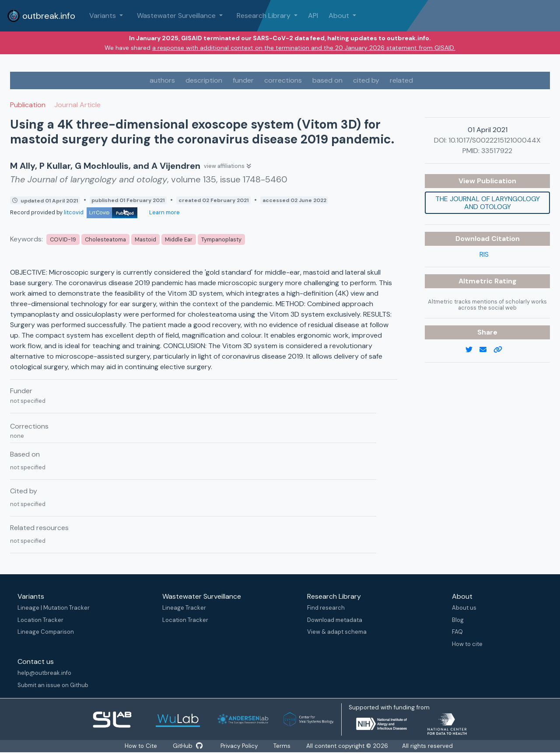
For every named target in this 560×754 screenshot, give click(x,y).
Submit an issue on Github (53, 685)
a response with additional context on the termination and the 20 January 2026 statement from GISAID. (304, 48)
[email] (486, 350)
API (313, 16)
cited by (366, 80)
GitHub (188, 746)
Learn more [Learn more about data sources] (164, 212)
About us (464, 608)
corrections (283, 80)
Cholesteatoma (105, 239)
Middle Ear (179, 239)
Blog (458, 620)
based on (327, 80)
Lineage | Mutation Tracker (54, 608)
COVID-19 (63, 239)
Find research (326, 608)
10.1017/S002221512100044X (495, 140)
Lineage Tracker (184, 608)
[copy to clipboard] (501, 350)
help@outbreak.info (44, 673)
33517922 (497, 151)
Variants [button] (103, 16)
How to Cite (141, 746)
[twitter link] (472, 350)
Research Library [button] (264, 16)
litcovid (101, 212)
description (204, 80)
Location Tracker (40, 620)
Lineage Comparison (46, 632)
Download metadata (335, 620)
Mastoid (145, 239)
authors (162, 80)
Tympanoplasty (221, 239)
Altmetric (476, 281)
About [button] (340, 16)
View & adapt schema (337, 632)
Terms (284, 746)
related (401, 80)
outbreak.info (41, 16)
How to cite (467, 644)
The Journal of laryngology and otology (488, 203)
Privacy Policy (240, 746)
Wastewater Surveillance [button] (177, 16)
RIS (484, 254)
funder (243, 80)
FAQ (457, 632)
